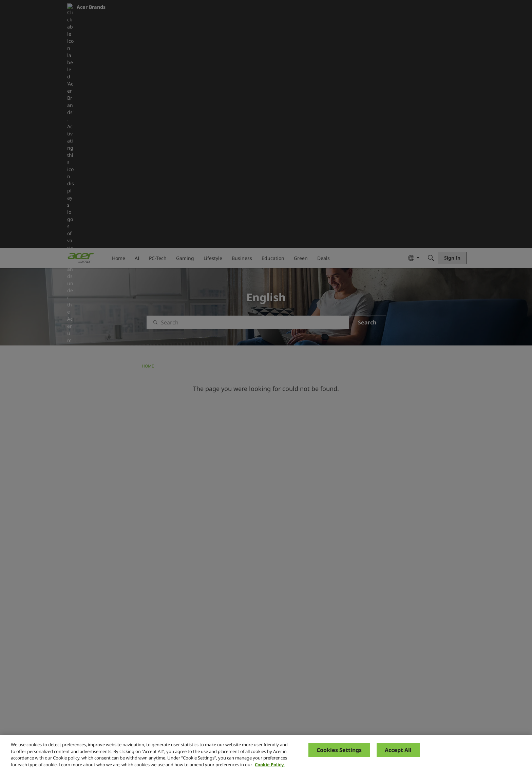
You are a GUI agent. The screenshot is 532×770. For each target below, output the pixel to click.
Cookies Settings (339, 756)
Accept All (398, 756)
